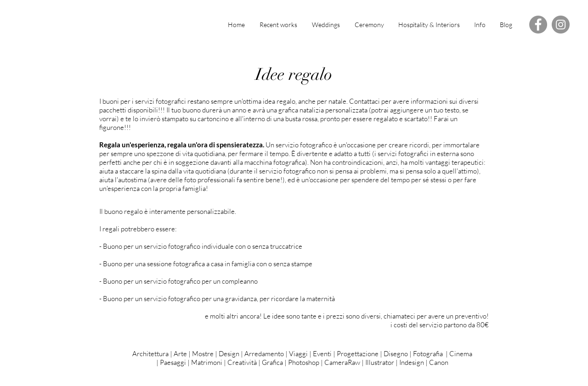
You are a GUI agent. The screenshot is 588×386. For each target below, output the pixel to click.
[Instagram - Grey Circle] (561, 25)
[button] (480, 25)
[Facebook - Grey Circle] (538, 25)
